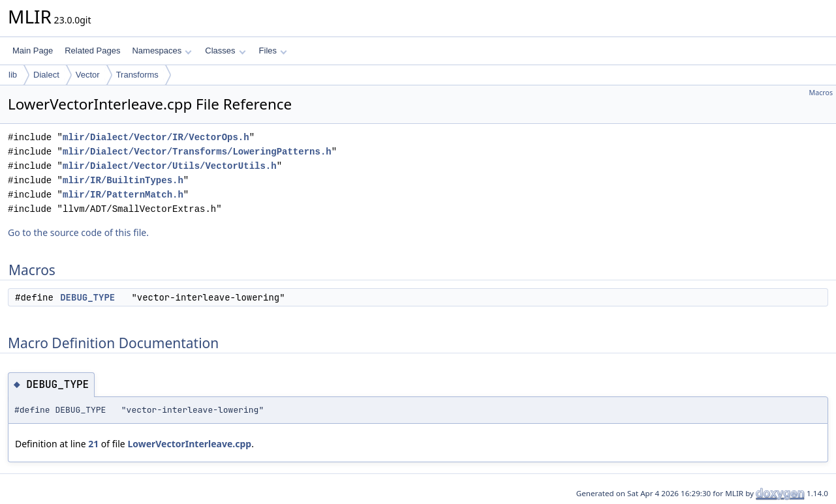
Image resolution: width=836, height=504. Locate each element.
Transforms (137, 75)
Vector (88, 75)
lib (13, 75)
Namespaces (162, 51)
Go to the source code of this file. (78, 232)
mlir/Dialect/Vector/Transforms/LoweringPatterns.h (197, 152)
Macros (821, 93)
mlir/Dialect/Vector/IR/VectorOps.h (156, 137)
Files (273, 51)
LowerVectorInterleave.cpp (189, 444)
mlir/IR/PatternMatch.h (123, 195)
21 (93, 444)
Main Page (33, 51)
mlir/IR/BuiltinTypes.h (123, 180)
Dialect (46, 75)
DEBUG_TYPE (87, 297)
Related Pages (92, 51)
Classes (225, 51)
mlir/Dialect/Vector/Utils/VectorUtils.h (170, 166)
